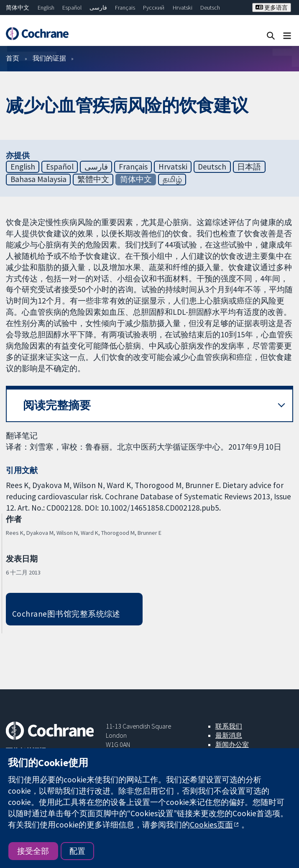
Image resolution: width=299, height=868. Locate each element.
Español (72, 8)
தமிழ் (172, 179)
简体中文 (18, 8)
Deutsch (210, 8)
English (46, 8)
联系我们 (229, 726)
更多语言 (272, 8)
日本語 (249, 167)
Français (125, 8)
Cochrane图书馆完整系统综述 (66, 614)
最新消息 (229, 735)
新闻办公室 (232, 744)
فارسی (98, 8)
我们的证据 (49, 58)
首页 (13, 58)
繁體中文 (93, 179)
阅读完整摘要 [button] (57, 405)
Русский (154, 8)
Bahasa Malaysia (38, 179)
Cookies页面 (211, 825)
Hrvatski (183, 8)
